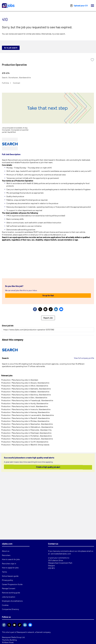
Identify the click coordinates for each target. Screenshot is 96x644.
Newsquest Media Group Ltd (13, 637)
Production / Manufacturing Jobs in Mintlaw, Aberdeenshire (25, 421)
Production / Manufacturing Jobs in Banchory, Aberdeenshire (26, 395)
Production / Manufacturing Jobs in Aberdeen (20, 380)
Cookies (5, 605)
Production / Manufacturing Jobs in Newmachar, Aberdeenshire (27, 424)
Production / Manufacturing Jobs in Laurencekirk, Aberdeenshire (28, 415)
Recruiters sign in (9, 563)
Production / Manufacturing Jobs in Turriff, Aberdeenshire (25, 442)
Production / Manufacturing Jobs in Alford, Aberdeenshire (25, 386)
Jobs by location (9, 597)
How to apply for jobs (10, 568)
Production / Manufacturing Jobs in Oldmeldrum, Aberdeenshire (27, 427)
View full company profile (84, 358)
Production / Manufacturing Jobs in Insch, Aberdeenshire (24, 406)
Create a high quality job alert (47, 467)
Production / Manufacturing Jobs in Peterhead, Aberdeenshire (26, 433)
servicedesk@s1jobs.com (61, 554)
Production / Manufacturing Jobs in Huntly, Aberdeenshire (25, 403)
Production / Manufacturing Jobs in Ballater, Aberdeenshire (25, 392)
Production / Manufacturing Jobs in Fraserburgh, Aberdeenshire (27, 400)
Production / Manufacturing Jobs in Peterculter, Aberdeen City (26, 430)
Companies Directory (10, 609)
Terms (4, 572)
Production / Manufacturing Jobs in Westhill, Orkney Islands (25, 445)
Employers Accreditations (12, 601)
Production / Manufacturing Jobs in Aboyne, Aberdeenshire (25, 383)
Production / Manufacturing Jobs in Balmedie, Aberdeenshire (26, 389)
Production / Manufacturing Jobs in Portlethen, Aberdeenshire (26, 436)
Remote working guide (11, 593)
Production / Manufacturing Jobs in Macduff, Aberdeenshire (25, 418)
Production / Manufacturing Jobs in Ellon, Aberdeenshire (24, 397)
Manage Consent (9, 588)
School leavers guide (10, 576)
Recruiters (6, 555)
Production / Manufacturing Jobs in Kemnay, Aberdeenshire (25, 412)
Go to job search (11, 48)
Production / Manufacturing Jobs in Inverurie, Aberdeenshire (26, 409)
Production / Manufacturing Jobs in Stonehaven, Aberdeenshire (27, 439)
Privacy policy (7, 580)
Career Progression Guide (12, 584)
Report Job (48, 318)
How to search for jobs (11, 559)
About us (6, 551)
